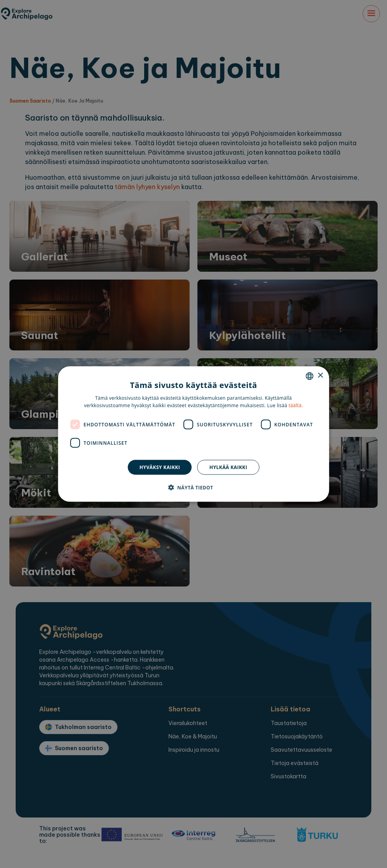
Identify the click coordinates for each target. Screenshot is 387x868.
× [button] (320, 376)
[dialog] (193, 434)
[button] (193, 487)
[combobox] (309, 376)
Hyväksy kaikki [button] (160, 467)
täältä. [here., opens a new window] (296, 405)
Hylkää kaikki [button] (228, 467)
